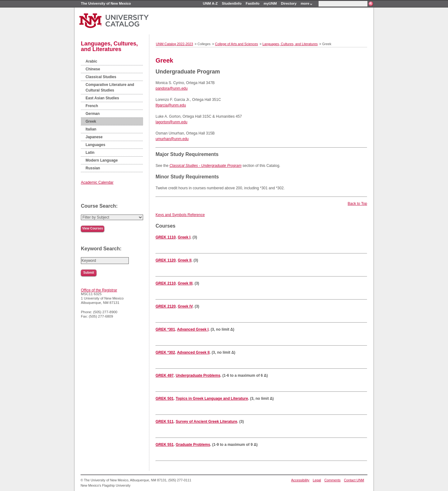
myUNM (270, 3)
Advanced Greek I (193, 329)
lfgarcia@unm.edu (171, 105)
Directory (289, 3)
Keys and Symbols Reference (180, 215)
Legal (317, 480)
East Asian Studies (102, 98)
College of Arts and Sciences (236, 44)
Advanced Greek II (193, 352)
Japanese (94, 137)
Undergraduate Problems (198, 375)
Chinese (93, 69)
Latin (90, 153)
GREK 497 (165, 375)
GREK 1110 (166, 237)
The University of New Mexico (106, 3)
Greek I (184, 237)
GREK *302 (165, 352)
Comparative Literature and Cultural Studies (110, 87)
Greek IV (185, 306)
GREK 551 (165, 445)
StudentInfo (232, 3)
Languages (95, 145)
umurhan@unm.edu (172, 139)
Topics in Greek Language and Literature (212, 399)
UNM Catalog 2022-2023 (174, 44)
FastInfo (253, 3)
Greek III (185, 283)
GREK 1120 (166, 260)
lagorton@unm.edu (171, 122)
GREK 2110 (166, 283)
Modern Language (102, 160)
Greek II (184, 260)
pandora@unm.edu (172, 88)
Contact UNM (354, 480)
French (92, 106)
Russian (93, 168)
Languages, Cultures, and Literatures (109, 46)
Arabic (91, 61)
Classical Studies (101, 77)
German (93, 114)
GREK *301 (165, 329)
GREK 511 (165, 422)
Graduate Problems (193, 445)
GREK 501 (165, 399)
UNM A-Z (210, 3)
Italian (91, 129)
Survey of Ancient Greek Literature (207, 422)
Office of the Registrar (99, 290)
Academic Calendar (97, 182)
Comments (333, 480)
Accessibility (300, 480)
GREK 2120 (166, 306)
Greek (91, 121)
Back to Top (357, 204)
